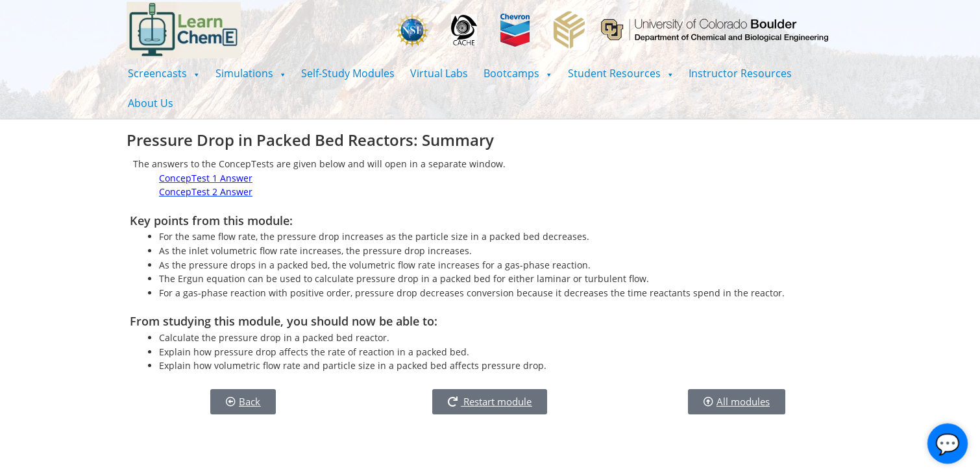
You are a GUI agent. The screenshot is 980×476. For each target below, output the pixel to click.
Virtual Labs (439, 73)
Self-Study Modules (348, 73)
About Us (151, 103)
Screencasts (164, 73)
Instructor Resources (740, 73)
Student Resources (621, 73)
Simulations (251, 73)
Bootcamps (518, 73)
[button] (164, 73)
